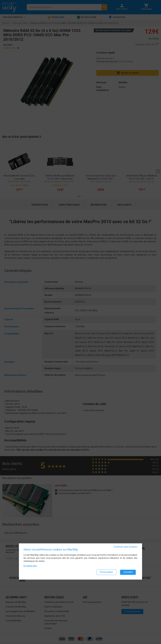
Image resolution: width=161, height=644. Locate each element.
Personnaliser (106, 572)
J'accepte (128, 572)
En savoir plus (30, 566)
